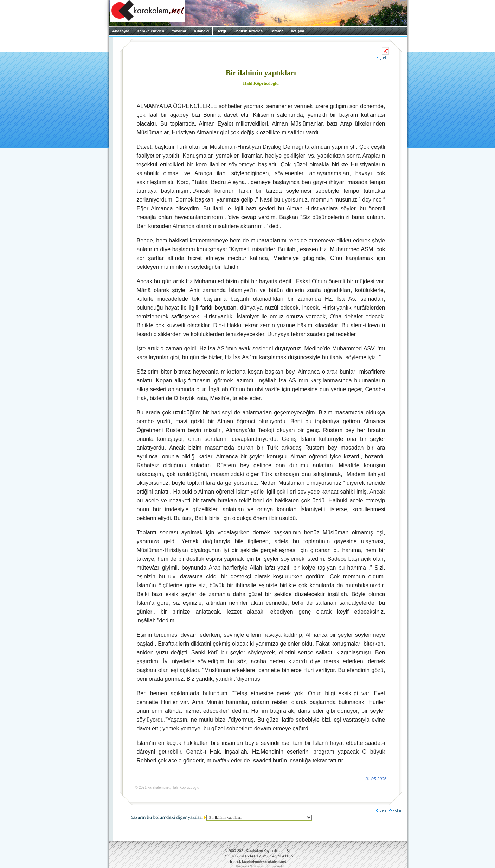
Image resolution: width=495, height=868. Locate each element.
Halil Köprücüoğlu (261, 83)
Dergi (221, 31)
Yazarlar (179, 31)
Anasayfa (121, 31)
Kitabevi (201, 31)
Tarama (277, 31)
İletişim (297, 31)
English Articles (248, 31)
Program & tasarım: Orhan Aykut (261, 866)
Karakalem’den (150, 31)
